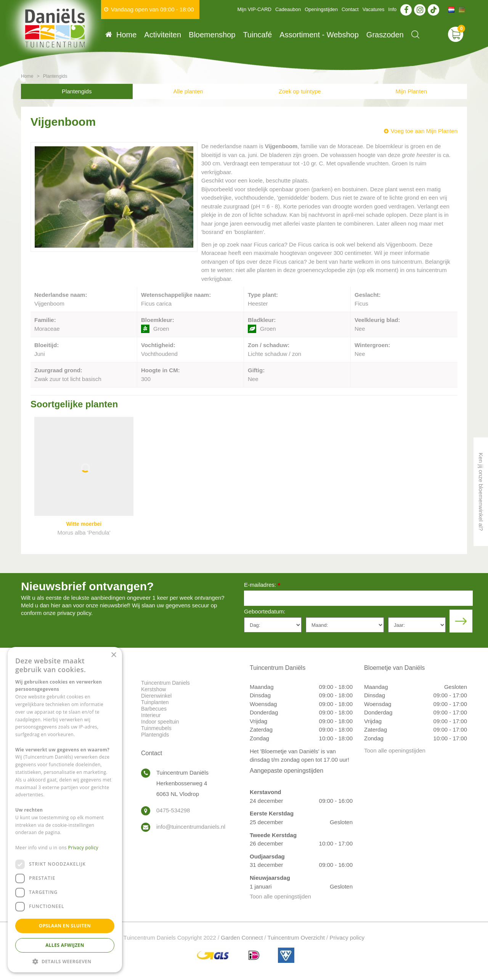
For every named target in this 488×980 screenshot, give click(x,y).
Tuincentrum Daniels (165, 683)
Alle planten (188, 91)
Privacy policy (347, 938)
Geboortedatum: (265, 611)
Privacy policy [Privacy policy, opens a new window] (83, 848)
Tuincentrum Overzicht (296, 938)
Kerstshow (153, 689)
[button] (65, 961)
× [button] (113, 655)
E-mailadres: (262, 585)
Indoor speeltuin (160, 722)
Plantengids (77, 91)
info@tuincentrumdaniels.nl (191, 827)
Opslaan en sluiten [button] (65, 926)
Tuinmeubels (156, 728)
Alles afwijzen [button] (65, 945)
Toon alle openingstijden (280, 896)
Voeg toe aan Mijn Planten (424, 131)
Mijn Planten (411, 91)
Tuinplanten (155, 702)
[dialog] (65, 810)
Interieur (151, 715)
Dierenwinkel (156, 696)
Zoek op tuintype (300, 91)
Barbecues (154, 709)
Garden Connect (242, 938)
